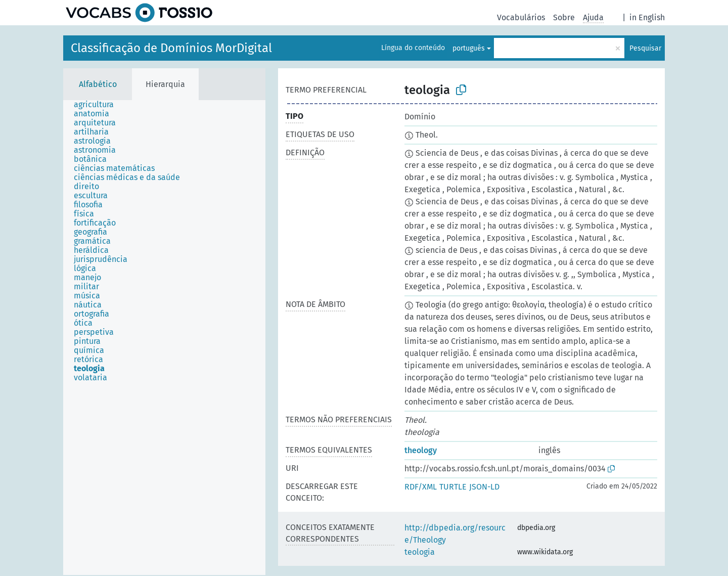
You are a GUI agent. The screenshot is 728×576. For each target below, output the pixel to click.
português (469, 48)
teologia (420, 552)
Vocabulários (521, 17)
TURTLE (453, 487)
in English (647, 17)
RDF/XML (421, 487)
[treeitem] (98, 105)
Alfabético (98, 84)
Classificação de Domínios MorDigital (171, 48)
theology (421, 450)
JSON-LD (484, 487)
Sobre (564, 17)
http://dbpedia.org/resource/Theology (455, 534)
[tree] (164, 338)
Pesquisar (645, 48)
